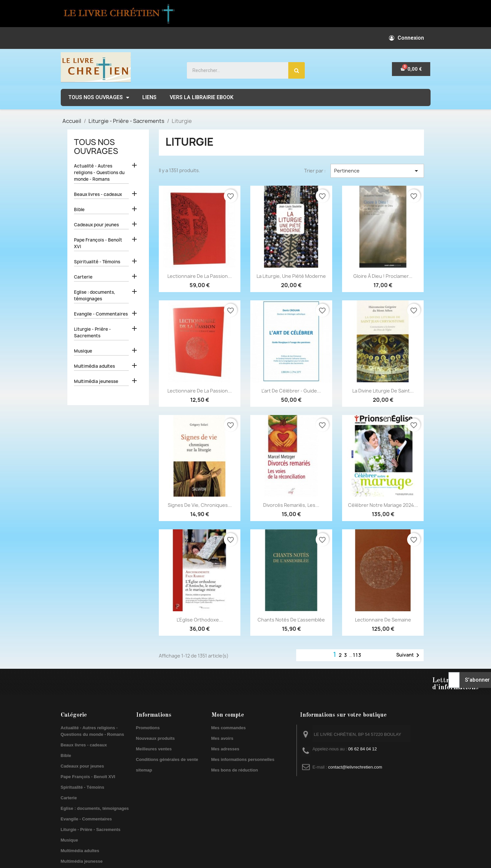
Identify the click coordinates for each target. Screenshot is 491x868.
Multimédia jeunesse (96, 381)
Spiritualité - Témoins (97, 262)
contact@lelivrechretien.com (355, 767)
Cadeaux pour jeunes (96, 225)
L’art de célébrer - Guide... (291, 391)
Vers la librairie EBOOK (202, 97)
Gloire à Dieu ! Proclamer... (383, 276)
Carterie (83, 277)
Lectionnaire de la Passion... (200, 276)
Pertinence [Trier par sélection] (377, 171)
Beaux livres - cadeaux (98, 194)
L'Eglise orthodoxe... (200, 620)
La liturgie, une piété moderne (291, 276)
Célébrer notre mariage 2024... (383, 505)
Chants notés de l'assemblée (291, 620)
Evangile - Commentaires (101, 314)
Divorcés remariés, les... (291, 505)
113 (357, 655)
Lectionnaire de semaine (383, 620)
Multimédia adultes (94, 366)
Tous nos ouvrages (99, 97)
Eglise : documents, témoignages (95, 295)
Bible (79, 209)
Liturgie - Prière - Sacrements (92, 332)
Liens (149, 97)
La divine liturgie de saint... (383, 391)
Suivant (409, 655)
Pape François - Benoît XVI (98, 243)
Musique (83, 351)
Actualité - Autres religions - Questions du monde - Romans (99, 172)
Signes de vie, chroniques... (200, 505)
